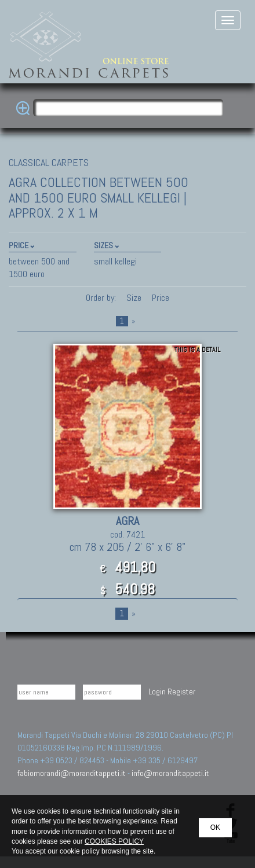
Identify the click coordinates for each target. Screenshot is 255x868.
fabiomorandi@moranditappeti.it (72, 773)
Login (157, 692)
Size (134, 298)
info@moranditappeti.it (170, 773)
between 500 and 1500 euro (39, 268)
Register (181, 692)
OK (215, 827)
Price (159, 298)
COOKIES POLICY (114, 841)
